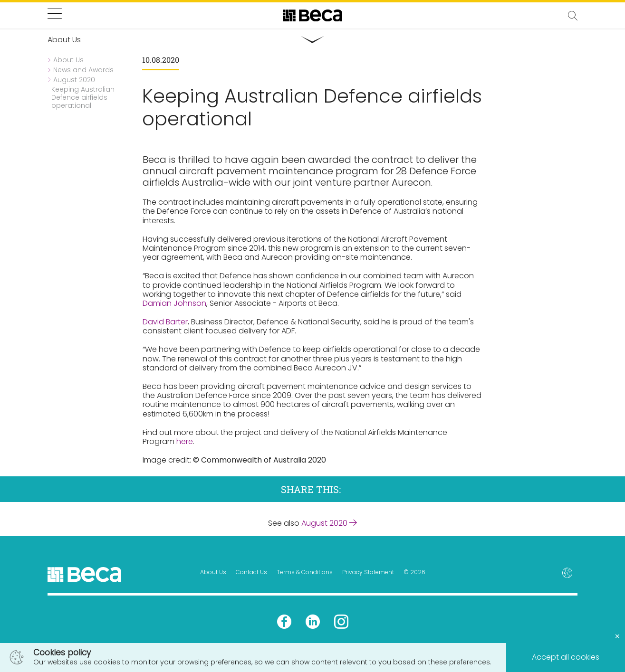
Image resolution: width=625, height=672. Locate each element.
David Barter (165, 322)
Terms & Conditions (305, 572)
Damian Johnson (174, 303)
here (185, 441)
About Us (213, 572)
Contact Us (251, 572)
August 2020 (329, 523)
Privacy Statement (368, 572)
